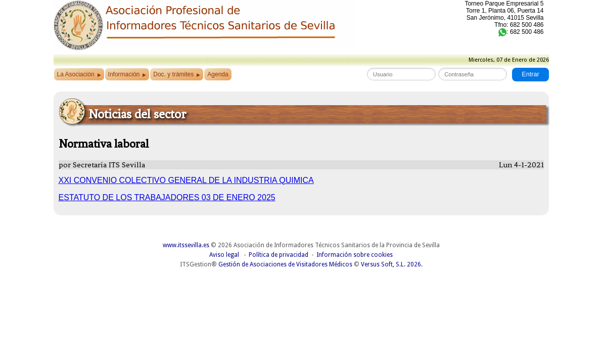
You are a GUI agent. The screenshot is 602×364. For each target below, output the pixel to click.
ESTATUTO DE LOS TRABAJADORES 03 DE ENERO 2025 (167, 197)
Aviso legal (224, 255)
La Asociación (79, 74)
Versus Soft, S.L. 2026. (392, 264)
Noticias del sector (137, 114)
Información (127, 74)
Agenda (218, 74)
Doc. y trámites (177, 74)
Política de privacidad (279, 255)
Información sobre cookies (355, 255)
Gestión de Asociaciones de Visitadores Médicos (285, 264)
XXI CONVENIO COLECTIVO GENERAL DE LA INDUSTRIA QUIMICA (186, 180)
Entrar (530, 74)
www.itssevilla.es (186, 245)
